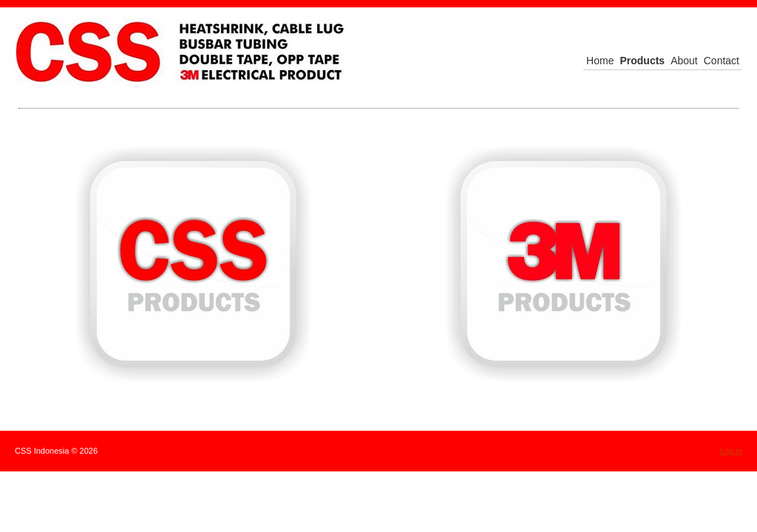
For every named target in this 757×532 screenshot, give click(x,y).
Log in (731, 451)
